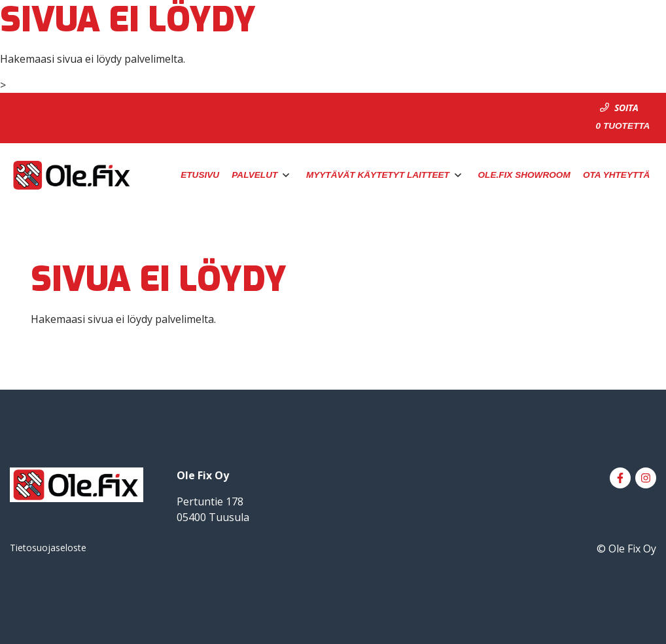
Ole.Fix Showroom (524, 175)
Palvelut (254, 175)
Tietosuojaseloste (48, 548)
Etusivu (200, 175)
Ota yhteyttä (616, 175)
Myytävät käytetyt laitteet (378, 175)
